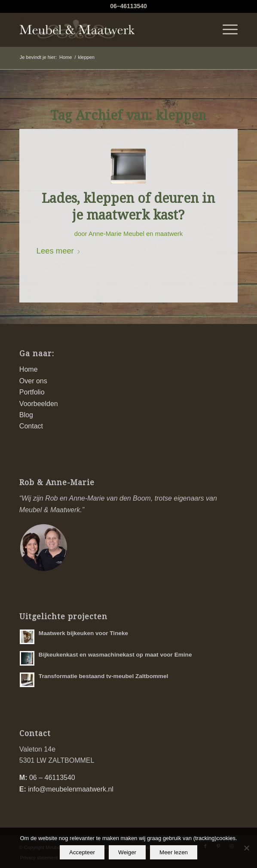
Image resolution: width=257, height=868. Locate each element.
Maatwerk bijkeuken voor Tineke (83, 633)
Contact (31, 426)
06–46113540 (128, 6)
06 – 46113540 (52, 778)
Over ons (33, 381)
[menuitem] (226, 30)
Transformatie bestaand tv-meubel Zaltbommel (103, 676)
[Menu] (226, 30)
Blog (26, 415)
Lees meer (59, 251)
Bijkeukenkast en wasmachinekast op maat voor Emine (115, 655)
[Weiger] (246, 848)
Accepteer (82, 852)
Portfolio (32, 392)
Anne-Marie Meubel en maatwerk (136, 234)
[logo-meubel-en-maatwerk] (107, 30)
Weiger (127, 852)
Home (29, 369)
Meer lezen (174, 852)
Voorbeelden (39, 404)
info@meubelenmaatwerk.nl (71, 789)
